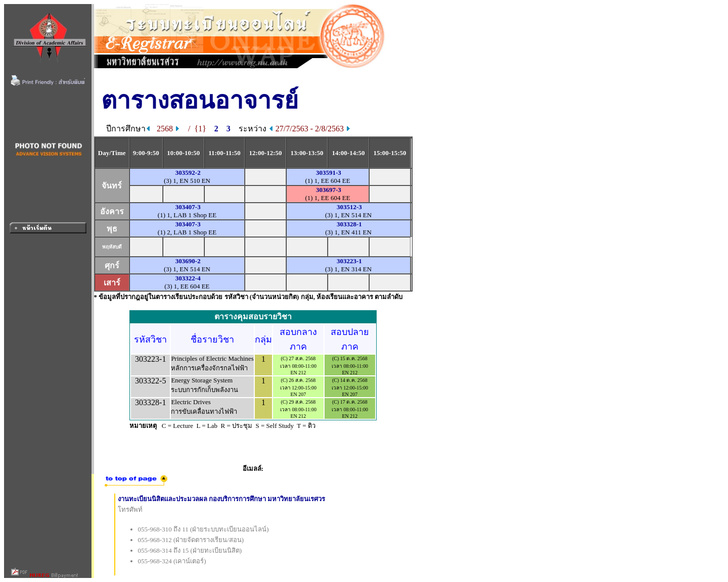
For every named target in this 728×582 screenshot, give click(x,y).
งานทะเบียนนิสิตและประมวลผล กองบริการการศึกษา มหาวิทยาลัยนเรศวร (222, 499)
